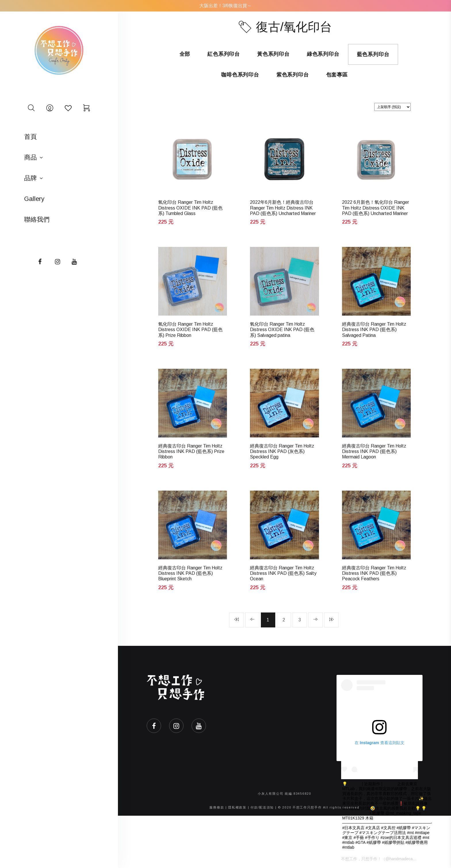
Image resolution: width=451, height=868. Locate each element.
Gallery (34, 199)
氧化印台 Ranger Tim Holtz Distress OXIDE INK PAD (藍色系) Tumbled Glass (190, 208)
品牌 (30, 178)
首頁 (30, 137)
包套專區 (337, 75)
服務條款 (217, 807)
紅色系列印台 (224, 54)
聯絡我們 (37, 219)
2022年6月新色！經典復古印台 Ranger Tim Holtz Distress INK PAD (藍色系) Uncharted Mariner (283, 208)
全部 (185, 54)
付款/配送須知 (262, 807)
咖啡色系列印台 (240, 75)
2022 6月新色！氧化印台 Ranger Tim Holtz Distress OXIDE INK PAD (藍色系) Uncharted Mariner (375, 208)
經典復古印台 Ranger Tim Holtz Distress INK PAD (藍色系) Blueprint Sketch (190, 573)
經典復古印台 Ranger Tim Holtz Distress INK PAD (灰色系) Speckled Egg (282, 451)
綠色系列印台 (323, 54)
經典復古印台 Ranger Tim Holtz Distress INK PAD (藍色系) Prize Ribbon (191, 451)
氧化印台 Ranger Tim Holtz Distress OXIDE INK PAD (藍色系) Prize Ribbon (190, 330)
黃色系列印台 (273, 54)
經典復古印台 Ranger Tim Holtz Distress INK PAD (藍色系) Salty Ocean (283, 573)
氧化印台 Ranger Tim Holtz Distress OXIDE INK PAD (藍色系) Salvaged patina (282, 330)
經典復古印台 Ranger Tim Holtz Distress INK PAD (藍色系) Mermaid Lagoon (374, 451)
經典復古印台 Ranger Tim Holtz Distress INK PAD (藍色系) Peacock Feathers (374, 573)
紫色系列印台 (293, 75)
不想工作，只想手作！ (361, 859)
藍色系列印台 (373, 54)
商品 (30, 157)
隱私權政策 (237, 807)
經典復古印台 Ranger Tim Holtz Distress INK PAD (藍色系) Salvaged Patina (374, 330)
